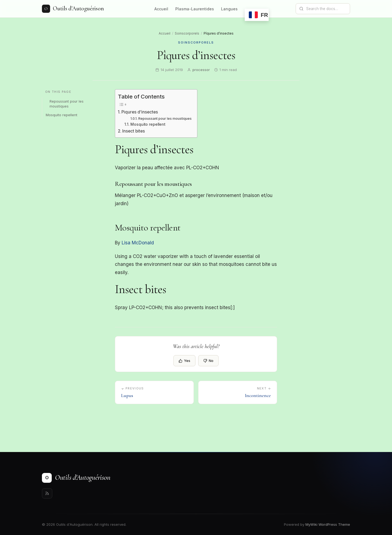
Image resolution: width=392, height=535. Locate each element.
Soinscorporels (187, 33)
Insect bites (134, 131)
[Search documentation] (326, 9)
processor (201, 70)
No (208, 361)
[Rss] (47, 493)
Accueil (161, 9)
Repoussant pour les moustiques (67, 104)
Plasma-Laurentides (195, 9)
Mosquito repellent (62, 115)
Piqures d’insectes (140, 112)
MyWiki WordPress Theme (328, 524)
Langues (229, 9)
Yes (184, 361)
